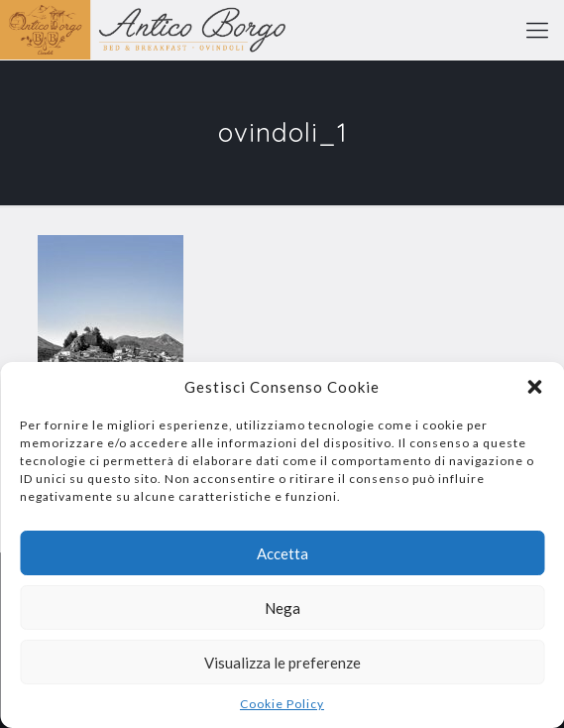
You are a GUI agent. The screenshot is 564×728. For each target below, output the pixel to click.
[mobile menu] (537, 30)
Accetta (282, 553)
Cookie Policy (282, 704)
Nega (282, 608)
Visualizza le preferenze (282, 663)
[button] (534, 387)
